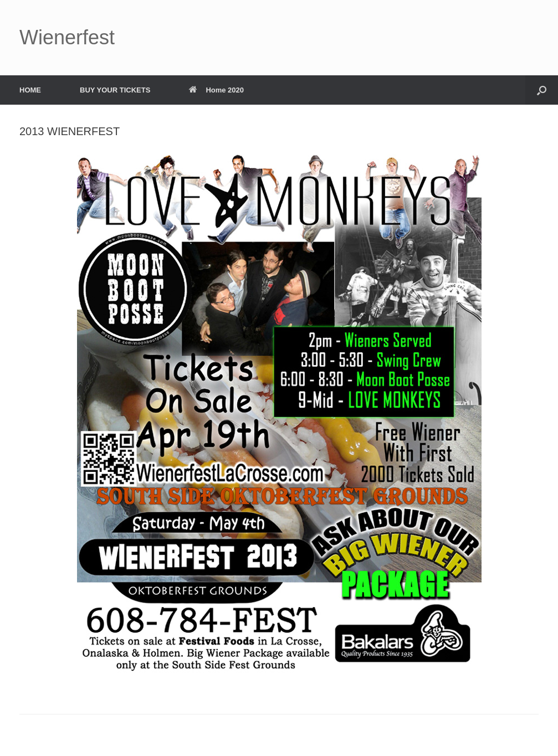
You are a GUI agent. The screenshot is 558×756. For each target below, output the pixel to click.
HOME (30, 90)
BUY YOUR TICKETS (115, 90)
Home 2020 (216, 90)
